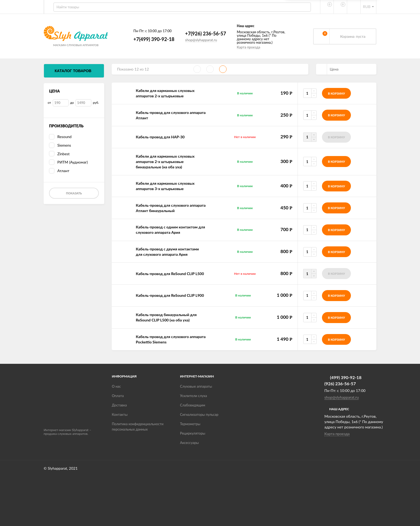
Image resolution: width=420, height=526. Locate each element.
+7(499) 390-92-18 (145, 39)
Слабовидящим (193, 405)
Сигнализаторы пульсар (199, 414)
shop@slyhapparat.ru (192, 40)
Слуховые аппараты (196, 386)
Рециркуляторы (193, 433)
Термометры (190, 424)
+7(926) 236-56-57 (196, 34)
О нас (117, 386)
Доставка (119, 405)
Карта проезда (239, 47)
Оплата (118, 396)
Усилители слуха (194, 396)
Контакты (120, 414)
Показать (74, 193)
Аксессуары (189, 443)
